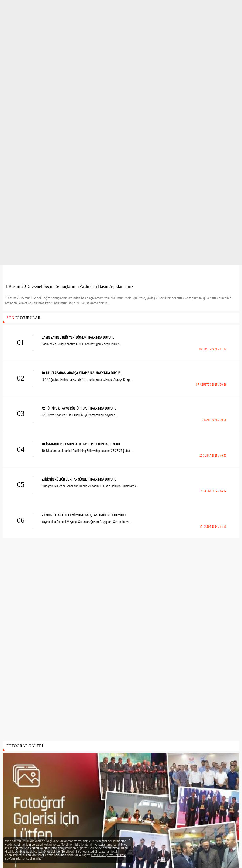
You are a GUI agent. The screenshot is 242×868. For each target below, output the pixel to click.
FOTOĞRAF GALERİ (25, 746)
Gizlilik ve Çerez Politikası (108, 855)
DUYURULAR (23, 318)
